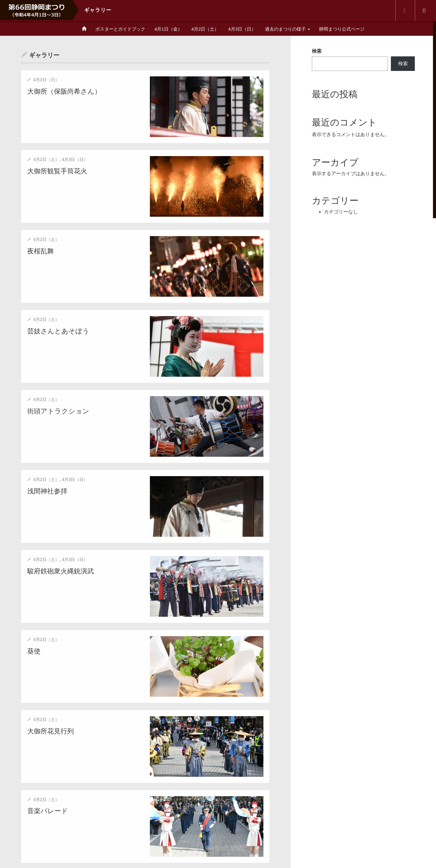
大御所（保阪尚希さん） (64, 91)
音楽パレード (48, 810)
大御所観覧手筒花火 (57, 171)
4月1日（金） (168, 29)
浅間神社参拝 (47, 491)
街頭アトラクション (58, 411)
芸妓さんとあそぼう (58, 331)
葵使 (34, 650)
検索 (317, 51)
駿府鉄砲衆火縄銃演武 (61, 570)
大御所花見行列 (51, 730)
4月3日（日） (242, 29)
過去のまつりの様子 (287, 29)
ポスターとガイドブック (120, 29)
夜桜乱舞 (41, 251)
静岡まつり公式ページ (342, 29)
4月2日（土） (205, 29)
